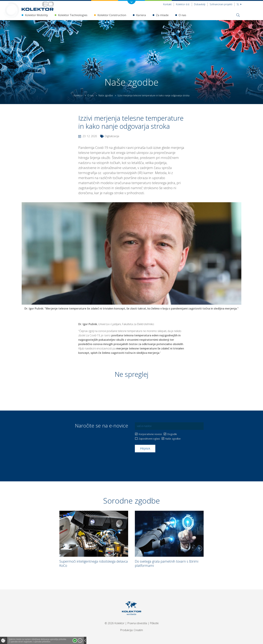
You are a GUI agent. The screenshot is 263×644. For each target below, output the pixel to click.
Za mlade (162, 15)
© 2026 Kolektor (115, 623)
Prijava (145, 449)
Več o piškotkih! (80, 640)
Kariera (141, 15)
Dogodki (172, 434)
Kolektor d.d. (183, 4)
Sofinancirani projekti (221, 4)
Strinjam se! (75, 640)
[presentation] (160, 461)
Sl (239, 4)
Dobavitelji (200, 4)
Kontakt (167, 4)
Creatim (138, 630)
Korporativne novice (150, 434)
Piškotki (154, 623)
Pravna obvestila (137, 623)
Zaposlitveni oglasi (149, 439)
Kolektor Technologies (73, 15)
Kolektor (78, 95)
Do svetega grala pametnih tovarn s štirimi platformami (167, 563)
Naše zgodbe (106, 95)
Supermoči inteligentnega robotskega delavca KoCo (94, 563)
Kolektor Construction (112, 15)
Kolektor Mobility (36, 15)
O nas (182, 15)
